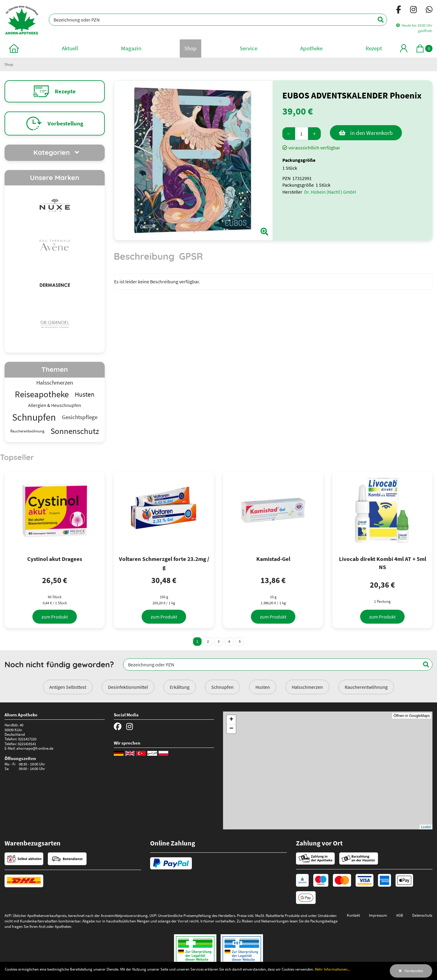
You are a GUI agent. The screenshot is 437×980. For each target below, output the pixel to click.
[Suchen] (377, 20)
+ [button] (231, 720)
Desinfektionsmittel (128, 687)
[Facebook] (399, 11)
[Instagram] (413, 11)
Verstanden (414, 971)
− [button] (231, 729)
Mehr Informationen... (332, 969)
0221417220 (27, 739)
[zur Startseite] (14, 48)
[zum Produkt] (55, 617)
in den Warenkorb (371, 133)
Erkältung (180, 687)
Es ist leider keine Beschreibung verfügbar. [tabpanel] (157, 282)
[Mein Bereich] (404, 48)
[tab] (144, 259)
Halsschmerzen (307, 687)
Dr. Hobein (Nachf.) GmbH (330, 192)
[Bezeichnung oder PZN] (218, 20)
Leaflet (426, 827)
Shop (9, 64)
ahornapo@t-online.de (35, 748)
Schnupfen (222, 687)
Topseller (17, 457)
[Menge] (302, 133)
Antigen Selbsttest (68, 687)
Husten (263, 687)
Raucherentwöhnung (366, 687)
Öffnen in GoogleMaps (412, 716)
